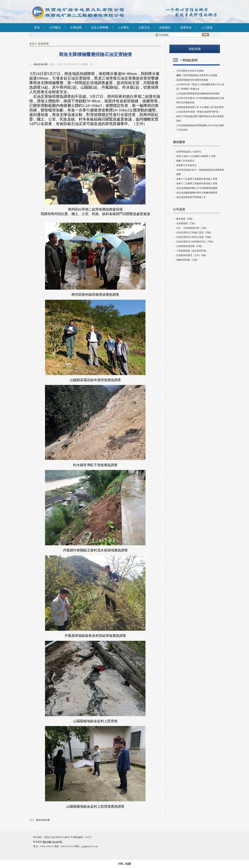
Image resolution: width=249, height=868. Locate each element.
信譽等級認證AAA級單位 (189, 152)
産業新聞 (43, 44)
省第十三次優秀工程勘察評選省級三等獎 (197, 179)
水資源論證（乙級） (187, 223)
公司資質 (179, 209)
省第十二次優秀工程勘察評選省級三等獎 (197, 184)
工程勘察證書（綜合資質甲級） (192, 251)
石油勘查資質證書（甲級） (190, 246)
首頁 (37, 28)
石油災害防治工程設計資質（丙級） (194, 237)
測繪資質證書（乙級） (188, 260)
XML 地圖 (124, 864)
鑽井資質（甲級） (185, 219)
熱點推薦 (195, 49)
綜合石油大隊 (41, 64)
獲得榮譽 (179, 142)
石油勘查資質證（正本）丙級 (191, 255)
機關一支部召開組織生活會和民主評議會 (197, 75)
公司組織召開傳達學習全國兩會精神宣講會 (198, 94)
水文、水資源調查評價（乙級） (192, 228)
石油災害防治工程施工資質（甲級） (194, 233)
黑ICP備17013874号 (53, 842)
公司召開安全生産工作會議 (190, 71)
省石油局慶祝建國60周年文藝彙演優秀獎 (197, 193)
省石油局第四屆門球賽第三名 (191, 197)
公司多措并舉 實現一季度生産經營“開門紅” (198, 112)
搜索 (206, 35)
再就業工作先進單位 (187, 165)
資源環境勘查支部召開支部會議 (192, 80)
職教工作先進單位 (185, 161)
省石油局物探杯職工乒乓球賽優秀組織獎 (197, 188)
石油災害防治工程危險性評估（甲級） (196, 242)
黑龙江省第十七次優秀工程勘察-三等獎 (196, 156)
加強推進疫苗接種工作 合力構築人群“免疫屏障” (200, 107)
